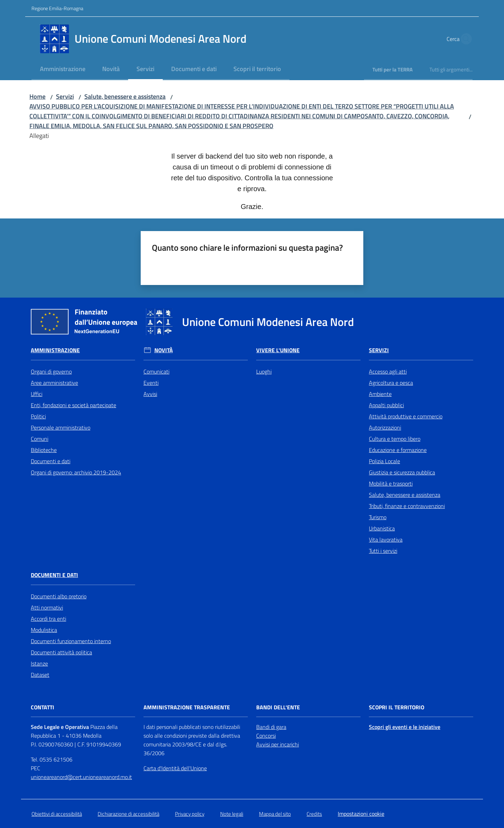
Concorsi (266, 736)
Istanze (39, 663)
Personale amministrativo (61, 427)
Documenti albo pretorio (59, 596)
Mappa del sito (275, 814)
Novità (164, 350)
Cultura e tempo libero (395, 439)
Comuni (40, 439)
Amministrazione (55, 350)
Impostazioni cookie (361, 814)
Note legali (232, 814)
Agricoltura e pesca (391, 383)
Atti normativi (47, 607)
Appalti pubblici (386, 405)
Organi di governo (51, 371)
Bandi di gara (271, 727)
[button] (464, 39)
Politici (38, 416)
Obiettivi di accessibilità (57, 814)
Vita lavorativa (386, 540)
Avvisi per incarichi (278, 744)
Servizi (65, 96)
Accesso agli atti (388, 371)
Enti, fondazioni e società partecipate (73, 405)
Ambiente (380, 394)
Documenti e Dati (54, 575)
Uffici (37, 394)
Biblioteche (44, 450)
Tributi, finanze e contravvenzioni (407, 506)
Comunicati (156, 371)
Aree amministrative (54, 383)
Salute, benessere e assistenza (125, 96)
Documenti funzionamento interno (71, 641)
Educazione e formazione (398, 450)
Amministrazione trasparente (187, 707)
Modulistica (44, 630)
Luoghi (264, 371)
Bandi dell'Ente (278, 707)
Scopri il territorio (397, 707)
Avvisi (150, 394)
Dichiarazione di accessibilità (128, 814)
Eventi (151, 383)
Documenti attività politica (61, 652)
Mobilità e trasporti (391, 483)
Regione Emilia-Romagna (57, 8)
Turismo (378, 517)
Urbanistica (382, 528)
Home (37, 96)
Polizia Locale (384, 461)
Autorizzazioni (385, 427)
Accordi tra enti (48, 619)
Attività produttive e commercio (406, 416)
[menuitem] (63, 69)
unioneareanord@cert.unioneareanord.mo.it (81, 777)
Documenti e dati (51, 461)
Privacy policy (190, 814)
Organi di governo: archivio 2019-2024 (76, 472)
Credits (314, 814)
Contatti (43, 707)
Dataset (40, 675)
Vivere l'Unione (278, 350)
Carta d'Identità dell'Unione (175, 768)
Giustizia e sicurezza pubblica (402, 472)
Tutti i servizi (383, 551)
